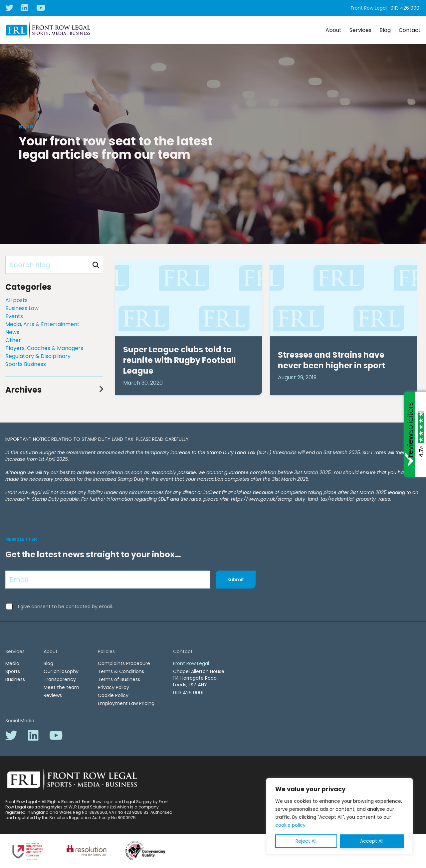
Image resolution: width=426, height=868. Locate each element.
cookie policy (290, 825)
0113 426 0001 (406, 8)
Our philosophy (61, 671)
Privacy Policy (113, 687)
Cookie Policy (113, 695)
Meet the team (61, 687)
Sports (13, 671)
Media (12, 663)
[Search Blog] (54, 265)
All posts (16, 300)
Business (15, 679)
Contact (410, 30)
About (333, 30)
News (12, 332)
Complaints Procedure (124, 663)
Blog (385, 30)
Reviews (53, 695)
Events (14, 316)
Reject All (306, 841)
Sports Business (26, 364)
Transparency (60, 679)
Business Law (22, 308)
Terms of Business (119, 679)
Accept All (372, 841)
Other (13, 340)
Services (360, 30)
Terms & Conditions (121, 671)
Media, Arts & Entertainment (42, 324)
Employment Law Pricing (126, 703)
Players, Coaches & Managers (44, 348)
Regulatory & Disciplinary (38, 356)
